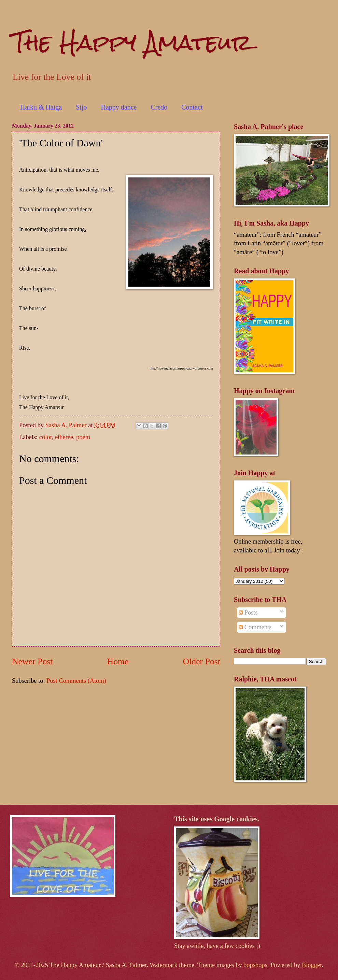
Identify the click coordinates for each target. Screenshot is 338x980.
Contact (192, 107)
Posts (248, 612)
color (46, 437)
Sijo (81, 107)
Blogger (312, 965)
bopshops (255, 965)
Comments (255, 627)
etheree (64, 437)
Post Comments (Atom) (76, 681)
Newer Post (32, 661)
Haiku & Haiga (41, 107)
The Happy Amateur (132, 42)
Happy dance (119, 107)
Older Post (202, 661)
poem (83, 437)
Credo (159, 107)
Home (118, 661)
